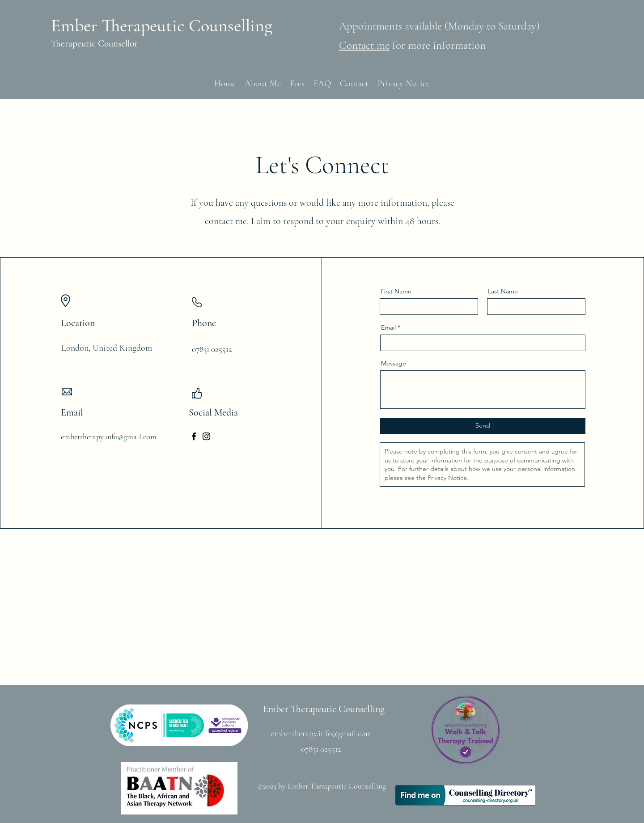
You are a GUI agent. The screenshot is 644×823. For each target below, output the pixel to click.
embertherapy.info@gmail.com (109, 437)
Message (394, 363)
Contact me (364, 45)
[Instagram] (206, 436)
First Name (396, 291)
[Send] (483, 426)
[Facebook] (194, 436)
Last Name (503, 291)
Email (388, 327)
